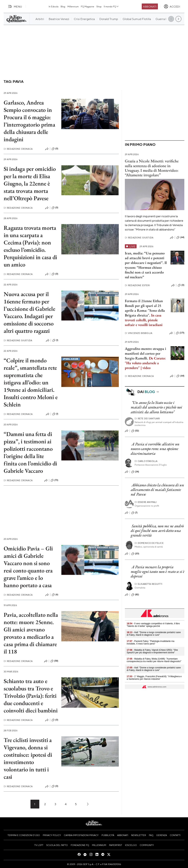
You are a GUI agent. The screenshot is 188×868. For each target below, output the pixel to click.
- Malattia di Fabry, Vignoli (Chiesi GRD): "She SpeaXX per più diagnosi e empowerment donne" (152, 651)
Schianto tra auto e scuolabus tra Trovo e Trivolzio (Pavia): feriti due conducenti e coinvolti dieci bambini (31, 696)
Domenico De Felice (149, 543)
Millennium (73, 6)
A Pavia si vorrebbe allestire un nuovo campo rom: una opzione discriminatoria (155, 449)
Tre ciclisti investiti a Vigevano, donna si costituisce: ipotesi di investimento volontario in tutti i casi (28, 758)
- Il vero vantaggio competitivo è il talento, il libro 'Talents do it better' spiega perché (153, 625)
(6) (55, 595)
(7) (134, 513)
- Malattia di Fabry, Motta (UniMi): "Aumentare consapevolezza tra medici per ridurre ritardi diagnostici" (154, 660)
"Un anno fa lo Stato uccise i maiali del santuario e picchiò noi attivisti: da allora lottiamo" (156, 407)
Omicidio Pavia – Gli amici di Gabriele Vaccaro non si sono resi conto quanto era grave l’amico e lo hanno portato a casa (28, 567)
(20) (135, 554)
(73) (55, 480)
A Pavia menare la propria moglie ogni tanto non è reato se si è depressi (158, 572)
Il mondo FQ (111, 6)
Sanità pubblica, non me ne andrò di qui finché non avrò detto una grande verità (157, 531)
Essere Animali (146, 502)
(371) (180, 333)
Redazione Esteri (137, 285)
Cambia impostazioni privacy (81, 835)
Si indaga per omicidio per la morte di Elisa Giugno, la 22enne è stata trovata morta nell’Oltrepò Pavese (30, 183)
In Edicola (54, 6)
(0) (55, 149)
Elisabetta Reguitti (148, 584)
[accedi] (172, 6)
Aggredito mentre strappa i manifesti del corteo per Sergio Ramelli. (145, 353)
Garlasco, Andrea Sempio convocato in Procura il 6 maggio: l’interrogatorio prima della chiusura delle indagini (29, 121)
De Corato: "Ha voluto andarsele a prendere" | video (145, 363)
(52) (135, 431)
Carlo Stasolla (146, 461)
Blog (63, 6)
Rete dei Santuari (147, 418)
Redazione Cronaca (18, 149)
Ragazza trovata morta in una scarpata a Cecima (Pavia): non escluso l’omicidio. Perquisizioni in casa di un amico (30, 246)
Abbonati (150, 6)
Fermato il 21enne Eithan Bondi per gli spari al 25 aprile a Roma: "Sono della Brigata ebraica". (145, 308)
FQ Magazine (87, 6)
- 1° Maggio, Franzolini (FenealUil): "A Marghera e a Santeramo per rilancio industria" (154, 678)
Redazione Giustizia (18, 340)
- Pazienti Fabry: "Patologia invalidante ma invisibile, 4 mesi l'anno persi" (151, 642)
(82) (135, 595)
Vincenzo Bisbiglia (139, 333)
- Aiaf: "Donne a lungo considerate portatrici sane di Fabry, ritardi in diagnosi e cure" (154, 634)
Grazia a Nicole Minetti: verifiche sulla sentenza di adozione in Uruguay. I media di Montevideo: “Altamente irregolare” (152, 168)
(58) (54, 661)
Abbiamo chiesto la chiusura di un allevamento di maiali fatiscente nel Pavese (157, 490)
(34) (135, 472)
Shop (99, 6)
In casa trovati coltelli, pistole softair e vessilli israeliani (144, 320)
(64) (180, 237)
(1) (55, 340)
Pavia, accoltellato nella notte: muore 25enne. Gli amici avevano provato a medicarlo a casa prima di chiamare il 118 (31, 633)
